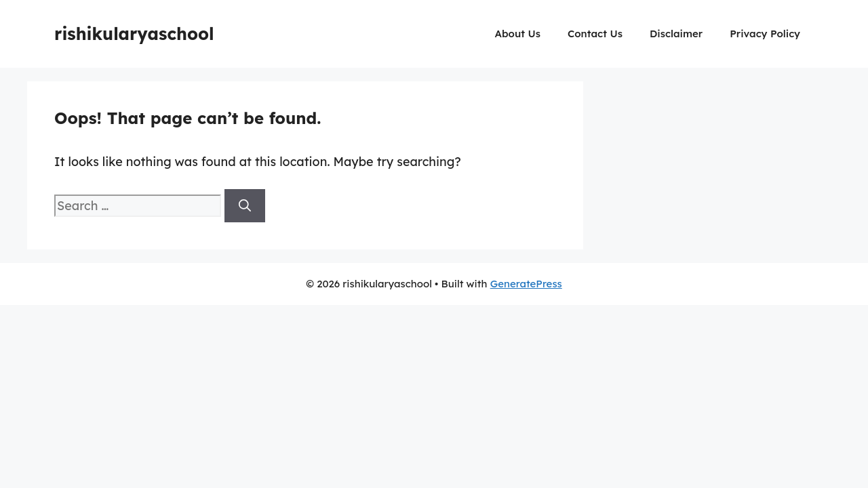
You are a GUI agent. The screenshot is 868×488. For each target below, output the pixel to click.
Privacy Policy (765, 34)
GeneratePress (526, 284)
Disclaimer (676, 34)
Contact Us (595, 34)
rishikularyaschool (134, 34)
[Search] (245, 206)
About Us (518, 34)
